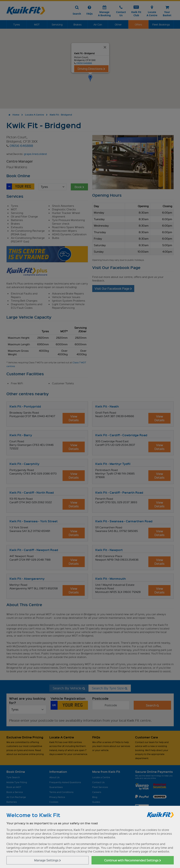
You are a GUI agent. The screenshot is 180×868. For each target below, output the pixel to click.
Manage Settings (48, 860)
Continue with (133, 860)
